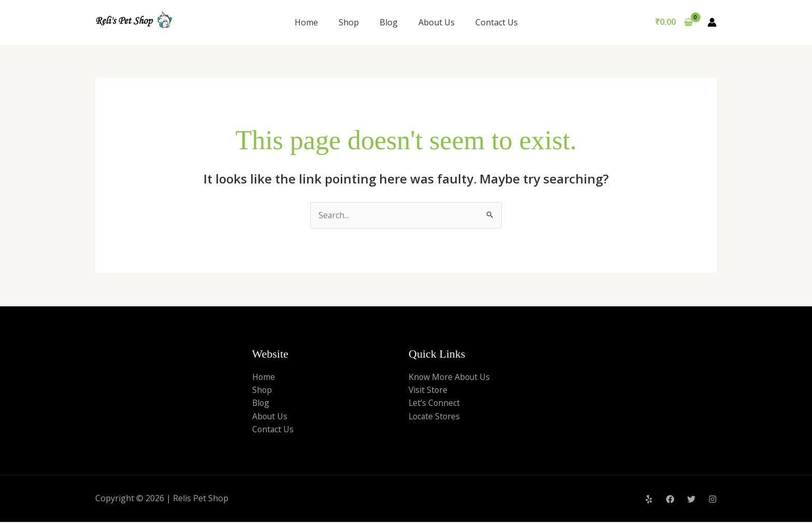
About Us (437, 22)
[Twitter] (691, 500)
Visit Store (429, 390)
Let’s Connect (435, 403)
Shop (349, 22)
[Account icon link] (712, 22)
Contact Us (497, 22)
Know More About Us (450, 377)
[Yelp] (649, 500)
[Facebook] (670, 500)
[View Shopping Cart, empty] (674, 22)
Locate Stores (435, 417)
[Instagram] (713, 500)
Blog (389, 22)
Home (306, 22)
